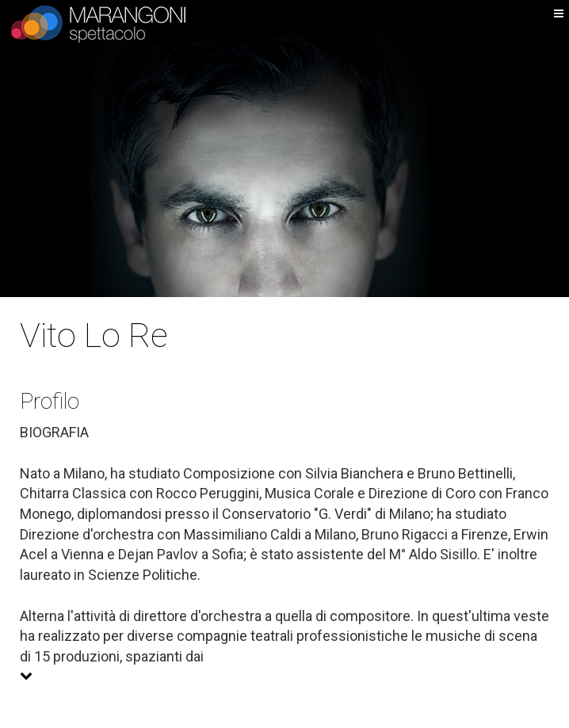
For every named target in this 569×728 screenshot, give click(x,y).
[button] (284, 676)
